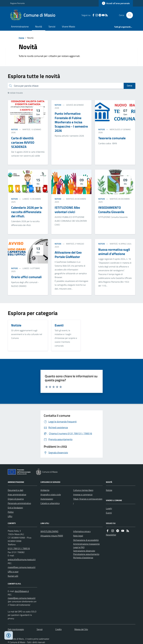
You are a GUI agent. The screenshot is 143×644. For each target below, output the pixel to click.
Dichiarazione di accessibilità (86, 540)
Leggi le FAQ (79, 547)
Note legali (78, 536)
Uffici (10, 516)
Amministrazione (20, 27)
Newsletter (111, 535)
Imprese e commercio (83, 494)
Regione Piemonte (17, 3)
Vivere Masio (69, 27)
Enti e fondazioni (15, 508)
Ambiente (45, 490)
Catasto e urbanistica (50, 503)
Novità (39, 27)
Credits (58, 629)
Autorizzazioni (47, 499)
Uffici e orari (13, 572)
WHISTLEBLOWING (49, 531)
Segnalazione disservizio (84, 551)
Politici (11, 512)
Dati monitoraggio (16, 629)
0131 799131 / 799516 (19, 548)
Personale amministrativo (19, 503)
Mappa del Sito (81, 629)
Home (21, 38)
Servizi (52, 27)
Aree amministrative (17, 494)
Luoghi (109, 508)
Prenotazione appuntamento (86, 554)
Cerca (130, 86)
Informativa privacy (82, 531)
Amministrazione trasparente (86, 544)
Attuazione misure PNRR (52, 536)
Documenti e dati (15, 490)
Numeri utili (13, 576)
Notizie (15, 129)
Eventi (109, 513)
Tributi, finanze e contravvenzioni (88, 501)
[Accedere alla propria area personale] (116, 3)
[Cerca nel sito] (128, 15)
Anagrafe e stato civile (51, 494)
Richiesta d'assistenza (83, 558)
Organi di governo (16, 499)
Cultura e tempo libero (83, 490)
